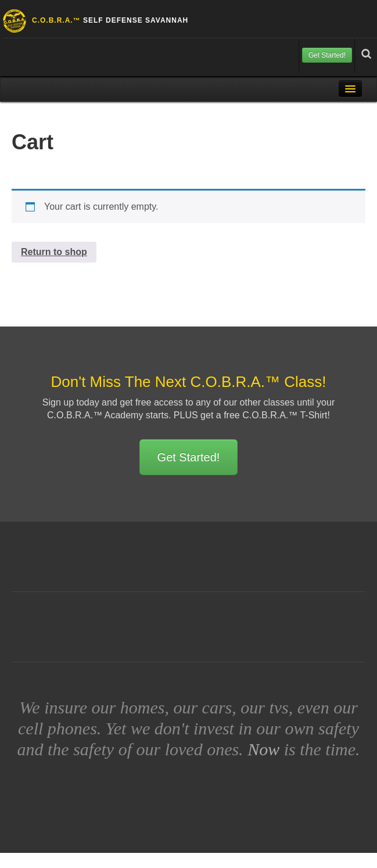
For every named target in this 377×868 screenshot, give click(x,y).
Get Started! (327, 55)
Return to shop (54, 252)
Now (263, 749)
